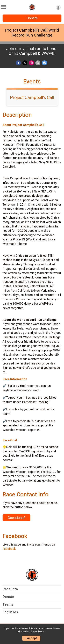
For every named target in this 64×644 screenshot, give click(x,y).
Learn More (38, 632)
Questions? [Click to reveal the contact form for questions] (16, 518)
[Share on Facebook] (18, 63)
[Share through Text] (44, 63)
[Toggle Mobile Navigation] (3, 7)
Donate (32, 18)
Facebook (9, 549)
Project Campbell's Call (32, 97)
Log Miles (10, 612)
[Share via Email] (38, 63)
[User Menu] (58, 7)
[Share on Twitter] (25, 63)
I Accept (31, 638)
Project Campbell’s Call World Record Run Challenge (32, 33)
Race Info (10, 589)
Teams (8, 604)
